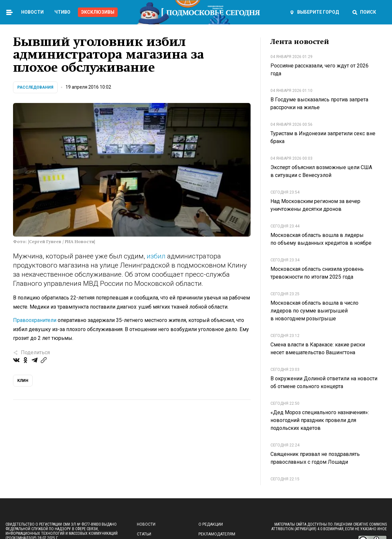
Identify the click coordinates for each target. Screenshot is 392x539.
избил (156, 256)
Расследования (35, 87)
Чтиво (62, 12)
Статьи (144, 534)
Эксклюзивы (98, 12)
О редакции (211, 524)
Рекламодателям (217, 534)
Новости (32, 12)
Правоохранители (35, 320)
